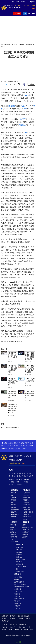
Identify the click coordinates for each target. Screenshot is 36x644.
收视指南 (20, 616)
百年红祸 (17, 594)
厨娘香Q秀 (20, 564)
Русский (12, 448)
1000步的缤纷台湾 (21, 568)
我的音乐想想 (20, 571)
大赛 (18, 2)
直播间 (19, 460)
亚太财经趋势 (15, 514)
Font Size (19, 84)
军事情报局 (27, 507)
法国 (5, 446)
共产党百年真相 (19, 582)
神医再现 (25, 534)
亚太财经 (13, 517)
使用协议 (5, 618)
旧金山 (10, 446)
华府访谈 (13, 507)
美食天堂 (19, 555)
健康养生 (26, 522)
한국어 (24, 448)
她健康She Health (28, 527)
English (30, 446)
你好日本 (19, 550)
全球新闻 (13, 493)
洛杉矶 (21, 443)
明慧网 (4, 630)
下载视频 (31, 84)
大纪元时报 (22, 625)
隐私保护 (28, 616)
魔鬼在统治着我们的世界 (22, 587)
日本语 (18, 448)
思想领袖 (26, 502)
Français (4, 448)
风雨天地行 (18, 596)
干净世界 (5, 627)
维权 (25, 133)
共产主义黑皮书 (19, 599)
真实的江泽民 (18, 592)
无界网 (17, 630)
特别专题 (18, 574)
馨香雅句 (13, 532)
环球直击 (13, 495)
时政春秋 (26, 500)
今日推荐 (12, 482)
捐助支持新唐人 (15, 463)
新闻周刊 (13, 505)
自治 (27, 95)
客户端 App (5, 621)
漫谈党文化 (18, 604)
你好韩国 (19, 552)
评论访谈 (27, 490)
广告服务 (20, 618)
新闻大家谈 (27, 493)
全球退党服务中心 (23, 627)
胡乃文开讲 (26, 530)
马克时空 (26, 514)
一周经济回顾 (15, 510)
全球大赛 (19, 484)
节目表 (12, 460)
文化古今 (13, 539)
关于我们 (13, 616)
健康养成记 (26, 532)
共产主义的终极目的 (20, 584)
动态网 (10, 630)
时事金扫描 (27, 498)
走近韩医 (25, 537)
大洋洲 (27, 443)
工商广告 (17, 608)
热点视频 (19, 479)
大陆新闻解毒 (27, 517)
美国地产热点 (14, 542)
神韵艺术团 (13, 625)
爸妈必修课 (14, 537)
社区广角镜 (14, 512)
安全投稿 (12, 618)
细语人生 (26, 519)
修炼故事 (17, 606)
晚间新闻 (13, 500)
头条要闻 (12, 479)
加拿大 (16, 443)
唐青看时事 (27, 510)
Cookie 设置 (18, 642)
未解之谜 (13, 525)
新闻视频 (14, 490)
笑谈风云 (13, 527)
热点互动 (26, 495)
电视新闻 (15, 44)
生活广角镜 (20, 547)
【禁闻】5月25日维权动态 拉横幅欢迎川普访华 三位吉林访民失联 (12, 409)
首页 (2, 44)
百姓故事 (17, 601)
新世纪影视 (24, 630)
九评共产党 (18, 589)
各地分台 (24, 2)
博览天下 (19, 482)
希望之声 (12, 627)
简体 (33, 2)
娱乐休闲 (20, 545)
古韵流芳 (13, 530)
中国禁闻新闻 (30, 44)
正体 (30, 2)
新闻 (11, 470)
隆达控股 (12, 106)
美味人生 (19, 557)
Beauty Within (20, 559)
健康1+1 (25, 525)
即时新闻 (26, 479)
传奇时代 (17, 580)
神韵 (13, 2)
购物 (24, 463)
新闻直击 (13, 502)
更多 (31, 630)
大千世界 (19, 562)
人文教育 (14, 522)
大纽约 (10, 443)
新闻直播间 (17, 14)
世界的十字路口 (28, 512)
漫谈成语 (13, 534)
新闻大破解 (27, 505)
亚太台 (16, 446)
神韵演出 (12, 484)
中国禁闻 (22, 44)
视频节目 (8, 44)
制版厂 (24, 106)
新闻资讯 (18, 456)
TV (25, 14)
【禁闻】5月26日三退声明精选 (30, 381)
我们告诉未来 (18, 577)
